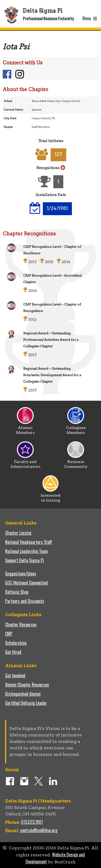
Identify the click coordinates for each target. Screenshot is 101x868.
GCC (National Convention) (27, 583)
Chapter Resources (21, 625)
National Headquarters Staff (29, 542)
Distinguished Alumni (23, 694)
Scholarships (16, 643)
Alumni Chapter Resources (27, 685)
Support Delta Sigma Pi (25, 560)
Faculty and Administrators (25, 462)
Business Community (76, 462)
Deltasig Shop (17, 592)
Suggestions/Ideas (21, 574)
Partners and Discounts (25, 601)
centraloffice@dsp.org (39, 830)
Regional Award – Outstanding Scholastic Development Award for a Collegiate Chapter (52, 375)
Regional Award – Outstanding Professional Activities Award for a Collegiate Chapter (51, 340)
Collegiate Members (76, 428)
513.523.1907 (32, 822)
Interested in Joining (51, 496)
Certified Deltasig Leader (26, 703)
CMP (9, 634)
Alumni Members (25, 428)
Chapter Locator (18, 533)
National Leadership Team (27, 551)
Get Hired (13, 652)
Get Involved (15, 675)
